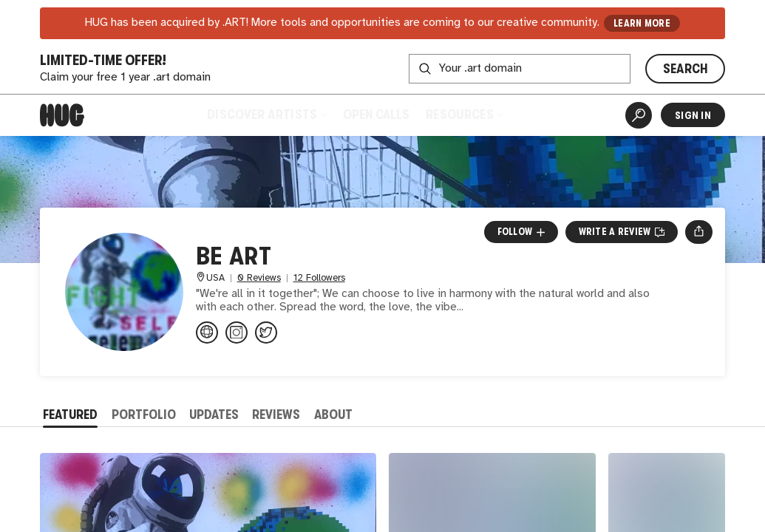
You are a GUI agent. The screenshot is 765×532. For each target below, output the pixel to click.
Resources (464, 115)
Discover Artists (267, 115)
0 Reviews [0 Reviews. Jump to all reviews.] (259, 278)
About (333, 415)
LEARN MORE (642, 23)
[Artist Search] (639, 115)
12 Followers (319, 278)
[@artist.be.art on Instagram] (237, 332)
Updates (214, 415)
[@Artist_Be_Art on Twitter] (266, 332)
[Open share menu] (699, 232)
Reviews (276, 415)
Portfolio (144, 415)
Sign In (693, 115)
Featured (70, 415)
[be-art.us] (207, 332)
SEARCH (686, 69)
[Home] (62, 115)
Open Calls (376, 115)
